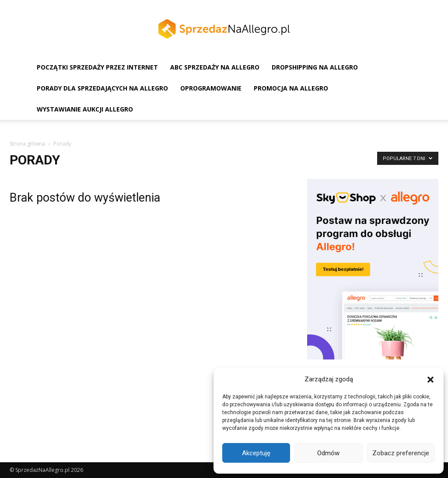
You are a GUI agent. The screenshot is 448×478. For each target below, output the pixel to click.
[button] (430, 380)
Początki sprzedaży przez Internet (97, 67)
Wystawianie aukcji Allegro (85, 109)
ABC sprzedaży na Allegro (215, 67)
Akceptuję (256, 453)
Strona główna (27, 144)
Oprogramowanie (211, 88)
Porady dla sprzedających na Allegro (102, 88)
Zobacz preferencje (401, 453)
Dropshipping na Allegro (315, 67)
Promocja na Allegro (291, 88)
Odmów (328, 453)
